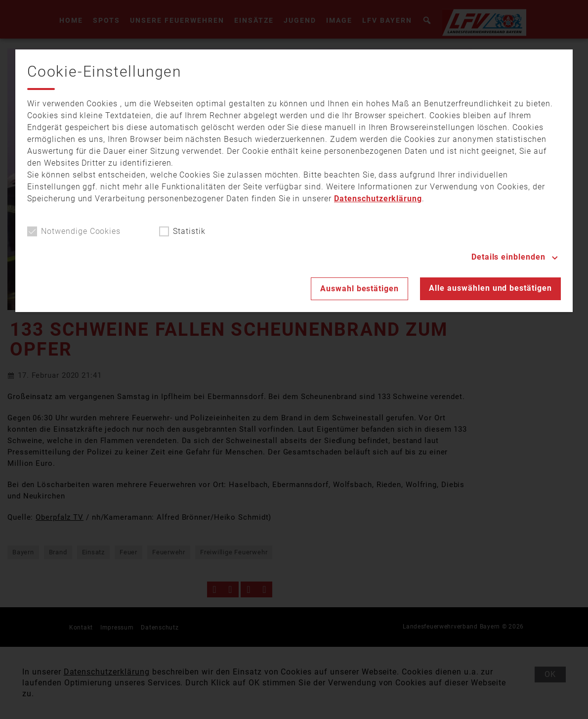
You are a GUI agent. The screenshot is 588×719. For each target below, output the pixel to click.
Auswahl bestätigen (359, 289)
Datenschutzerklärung (378, 199)
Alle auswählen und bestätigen (490, 288)
